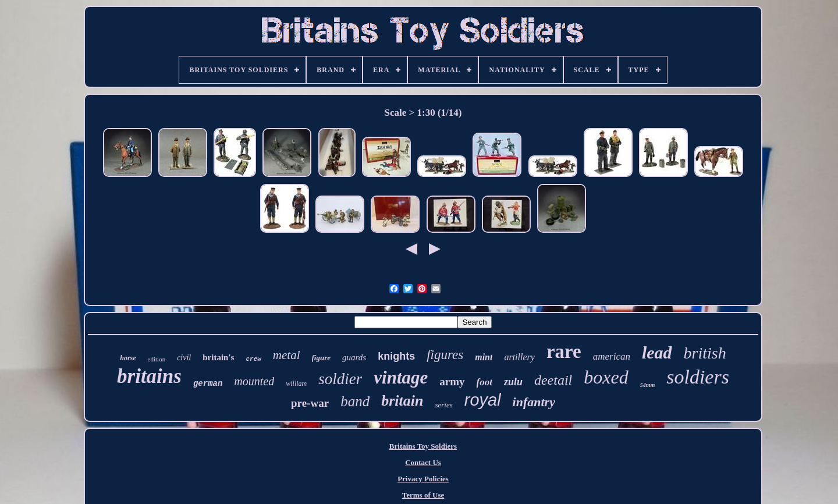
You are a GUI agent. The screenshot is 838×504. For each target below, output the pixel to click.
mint (484, 357)
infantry (534, 402)
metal (287, 355)
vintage (401, 377)
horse (128, 358)
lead (657, 352)
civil (184, 358)
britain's (218, 357)
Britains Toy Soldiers (423, 446)
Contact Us (423, 462)
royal (483, 400)
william (296, 384)
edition (157, 359)
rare (564, 352)
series (443, 405)
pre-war (310, 403)
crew (253, 359)
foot (484, 382)
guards (354, 357)
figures (445, 355)
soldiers (698, 377)
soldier (340, 379)
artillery (519, 357)
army (452, 381)
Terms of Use (423, 495)
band (355, 401)
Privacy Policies (423, 479)
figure (322, 358)
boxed (606, 377)
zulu (513, 382)
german (208, 384)
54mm (648, 385)
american (612, 356)
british (705, 353)
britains (149, 376)
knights (396, 356)
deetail (553, 380)
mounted (254, 381)
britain (402, 401)
